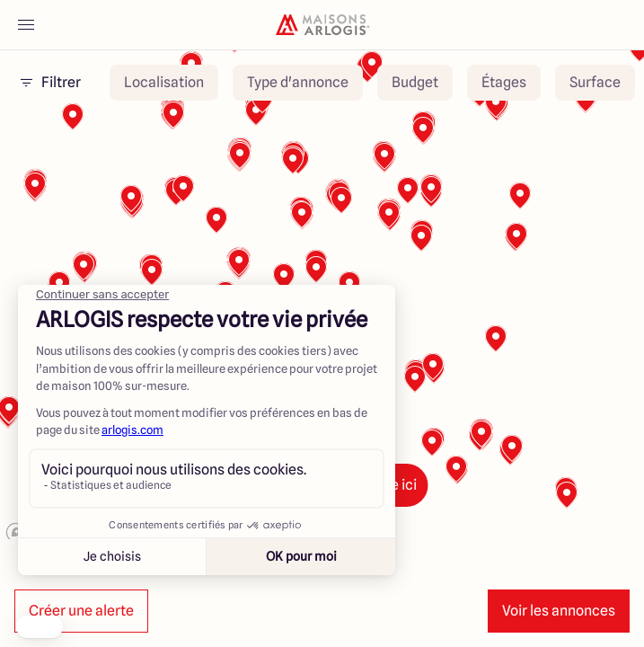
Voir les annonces (559, 611)
